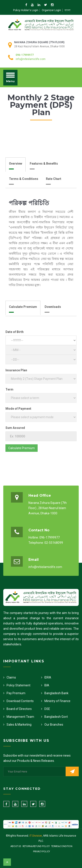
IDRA (48, 677)
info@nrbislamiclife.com (31, 59)
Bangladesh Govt (56, 717)
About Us (16, 846)
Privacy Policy (41, 852)
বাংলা (67, 10)
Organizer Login (51, 10)
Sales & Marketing (19, 725)
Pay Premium (16, 693)
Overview (16, 164)
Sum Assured (15, 428)
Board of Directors (19, 709)
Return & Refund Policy (36, 846)
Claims (11, 677)
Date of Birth (15, 332)
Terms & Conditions (24, 179)
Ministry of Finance (57, 701)
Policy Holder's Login (26, 10)
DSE (47, 709)
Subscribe (72, 771)
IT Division (36, 836)
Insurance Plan (16, 370)
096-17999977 (25, 55)
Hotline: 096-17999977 (44, 537)
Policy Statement (18, 685)
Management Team (20, 717)
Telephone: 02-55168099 (46, 543)
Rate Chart (54, 179)
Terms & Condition (62, 846)
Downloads (53, 307)
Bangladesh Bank (56, 693)
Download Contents (20, 701)
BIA (47, 685)
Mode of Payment (18, 409)
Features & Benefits (44, 164)
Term (9, 389)
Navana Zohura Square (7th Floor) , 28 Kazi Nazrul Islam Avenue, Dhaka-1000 (48, 508)
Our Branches (54, 725)
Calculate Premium (23, 307)
